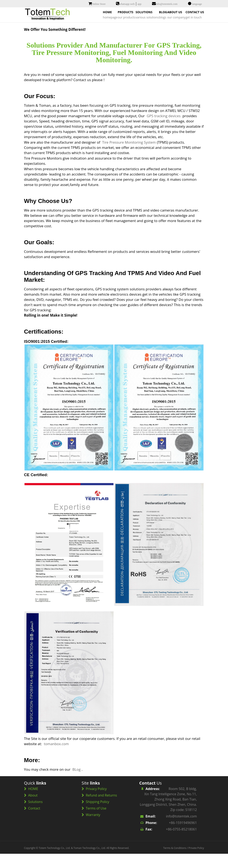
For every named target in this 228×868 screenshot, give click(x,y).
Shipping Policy (98, 816)
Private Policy (196, 862)
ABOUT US (164, 29)
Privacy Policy (96, 803)
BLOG (141, 29)
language (197, 4)
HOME (60, 29)
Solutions (35, 816)
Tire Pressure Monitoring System (129, 157)
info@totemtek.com (167, 4)
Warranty (93, 829)
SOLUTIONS (116, 29)
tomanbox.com (56, 758)
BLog (77, 784)
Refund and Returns (101, 810)
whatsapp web (127, 4)
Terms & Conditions (175, 862)
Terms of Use (96, 823)
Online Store (99, 4)
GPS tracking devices (164, 130)
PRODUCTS (86, 29)
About (33, 810)
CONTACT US (191, 29)
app (140, 4)
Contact (34, 823)
